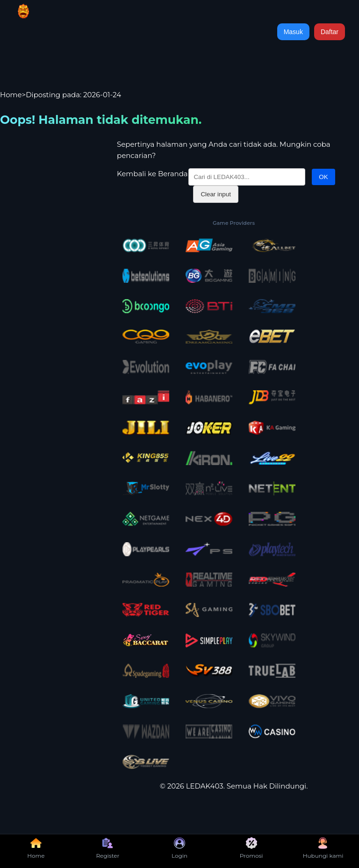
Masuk (293, 32)
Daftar (330, 32)
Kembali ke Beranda (152, 174)
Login (179, 848)
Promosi (251, 848)
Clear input (215, 194)
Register (108, 848)
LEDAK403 (205, 786)
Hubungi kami (323, 848)
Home (11, 95)
